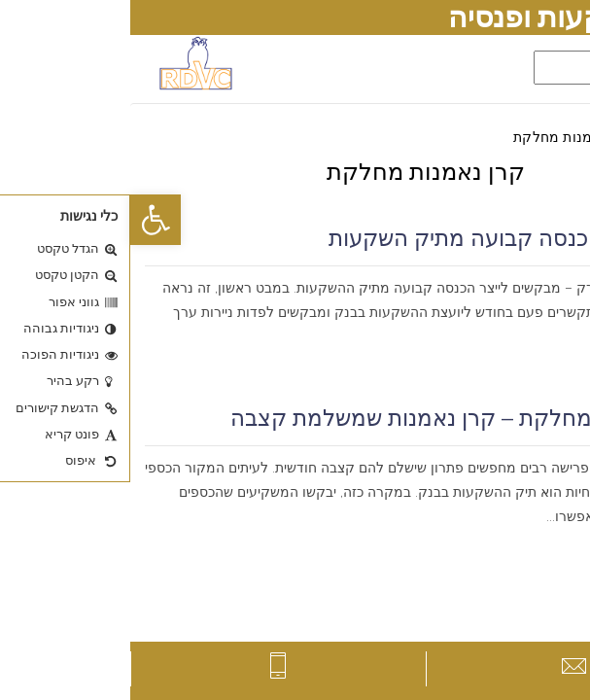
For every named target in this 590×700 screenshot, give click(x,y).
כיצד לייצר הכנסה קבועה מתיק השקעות (387, 238)
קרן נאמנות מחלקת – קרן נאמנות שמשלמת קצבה (338, 418)
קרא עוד (547, 361)
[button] (25, 220)
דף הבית (551, 137)
